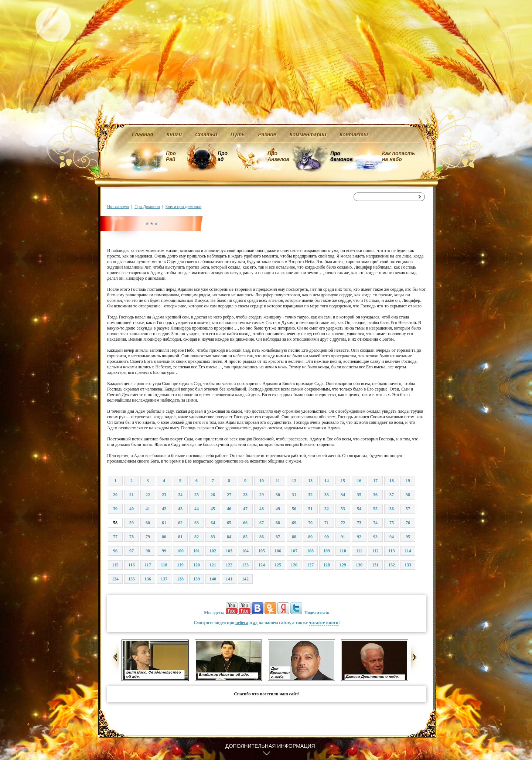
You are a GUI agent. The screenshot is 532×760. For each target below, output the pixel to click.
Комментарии (308, 134)
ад (255, 623)
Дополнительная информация (270, 746)
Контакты (354, 134)
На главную (118, 207)
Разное (267, 134)
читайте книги (324, 623)
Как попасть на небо (398, 156)
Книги (174, 134)
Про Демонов (147, 207)
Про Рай (171, 156)
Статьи (206, 134)
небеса (242, 623)
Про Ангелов (278, 156)
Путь (238, 134)
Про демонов (341, 156)
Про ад (222, 156)
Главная (143, 134)
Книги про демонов (183, 207)
